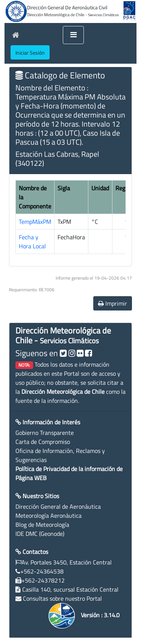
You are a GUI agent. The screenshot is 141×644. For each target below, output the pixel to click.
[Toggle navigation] (73, 35)
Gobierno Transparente (45, 433)
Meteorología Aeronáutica (49, 516)
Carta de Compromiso (43, 442)
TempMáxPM (35, 222)
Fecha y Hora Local (32, 242)
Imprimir (113, 303)
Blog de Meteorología (42, 525)
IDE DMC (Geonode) (40, 534)
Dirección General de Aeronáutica (58, 506)
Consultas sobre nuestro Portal (62, 598)
